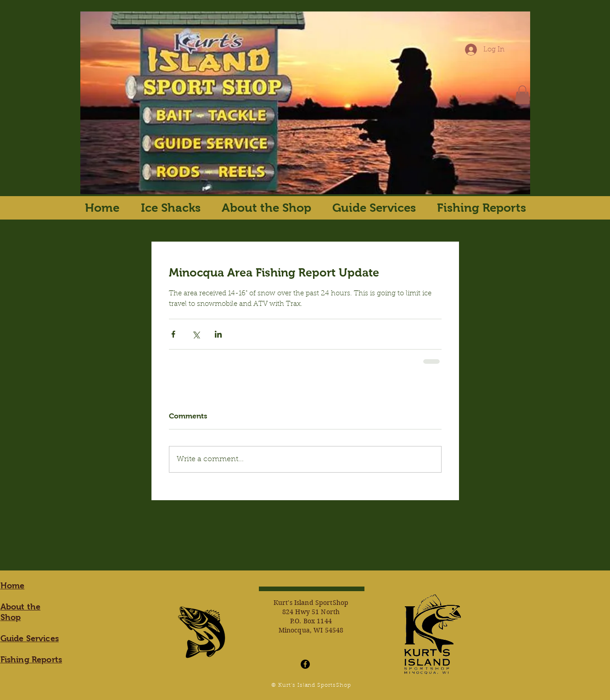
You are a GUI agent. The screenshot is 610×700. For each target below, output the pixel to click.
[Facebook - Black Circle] (305, 664)
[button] (522, 95)
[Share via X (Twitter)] (196, 334)
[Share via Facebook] (173, 334)
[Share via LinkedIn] (218, 334)
